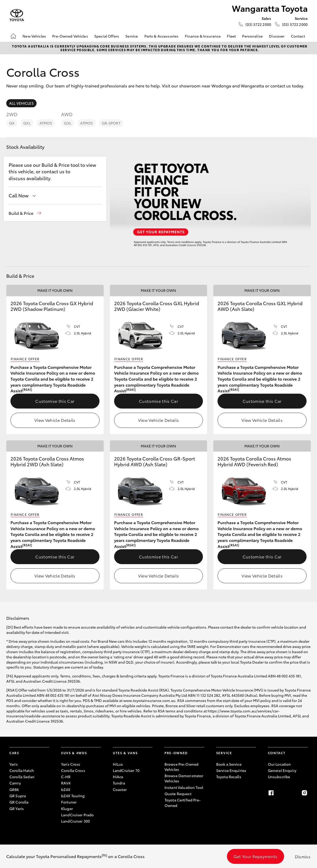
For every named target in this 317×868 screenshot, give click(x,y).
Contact (298, 36)
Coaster (120, 789)
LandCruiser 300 (75, 821)
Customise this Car (55, 401)
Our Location (280, 764)
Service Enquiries (231, 770)
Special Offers (107, 36)
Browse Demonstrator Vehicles (184, 778)
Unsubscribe (279, 777)
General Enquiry (282, 770)
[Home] (13, 36)
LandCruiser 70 (126, 770)
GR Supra (18, 796)
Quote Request (178, 794)
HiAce (118, 777)
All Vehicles (21, 103)
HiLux (118, 764)
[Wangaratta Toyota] (17, 15)
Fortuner (69, 802)
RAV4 (66, 783)
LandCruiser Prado (77, 815)
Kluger (67, 808)
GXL (27, 123)
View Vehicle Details (55, 420)
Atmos (46, 123)
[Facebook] (271, 793)
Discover (277, 36)
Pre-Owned (176, 753)
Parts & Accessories (162, 36)
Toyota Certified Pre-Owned (183, 802)
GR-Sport (111, 123)
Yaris (14, 764)
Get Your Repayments (256, 856)
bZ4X (66, 789)
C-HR (66, 777)
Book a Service (229, 764)
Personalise (252, 36)
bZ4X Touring (73, 796)
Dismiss (303, 856)
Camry (15, 783)
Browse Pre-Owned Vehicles (181, 767)
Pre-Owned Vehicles (70, 36)
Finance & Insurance (203, 36)
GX (12, 123)
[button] (25, 213)
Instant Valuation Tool (184, 787)
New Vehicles (34, 36)
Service (132, 36)
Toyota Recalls (229, 777)
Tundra (119, 783)
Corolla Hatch (22, 770)
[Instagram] (304, 793)
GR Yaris (17, 808)
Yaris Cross (71, 764)
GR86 (14, 789)
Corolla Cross (73, 770)
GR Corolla (19, 802)
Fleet (231, 36)
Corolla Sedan (22, 777)
